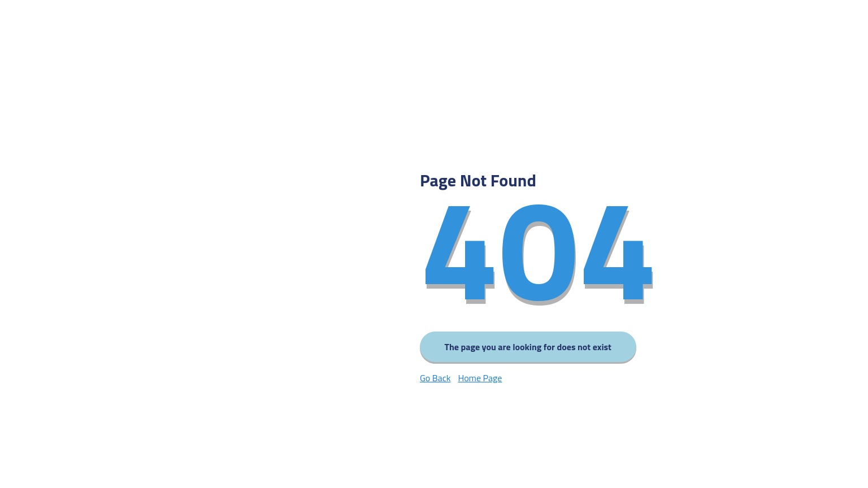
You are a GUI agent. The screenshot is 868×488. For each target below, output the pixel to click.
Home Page (480, 378)
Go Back (435, 378)
